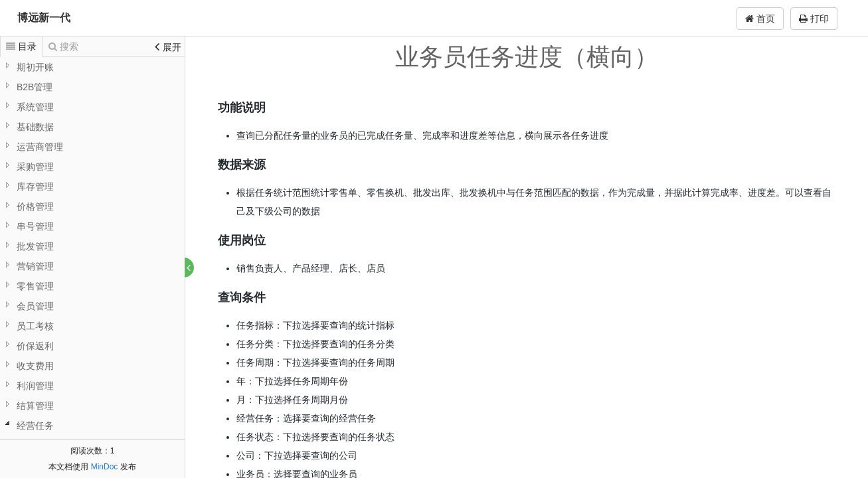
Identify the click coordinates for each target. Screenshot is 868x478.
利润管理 (35, 386)
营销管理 (35, 266)
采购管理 (35, 167)
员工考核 (35, 326)
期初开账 (35, 67)
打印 (814, 19)
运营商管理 (40, 147)
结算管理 (35, 406)
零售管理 (35, 286)
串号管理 (35, 226)
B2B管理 (35, 87)
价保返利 (35, 346)
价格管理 (35, 206)
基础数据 (35, 127)
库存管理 (35, 187)
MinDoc (105, 467)
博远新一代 (44, 18)
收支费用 (35, 366)
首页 (760, 19)
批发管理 (35, 246)
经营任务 (35, 426)
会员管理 (35, 306)
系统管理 (35, 107)
